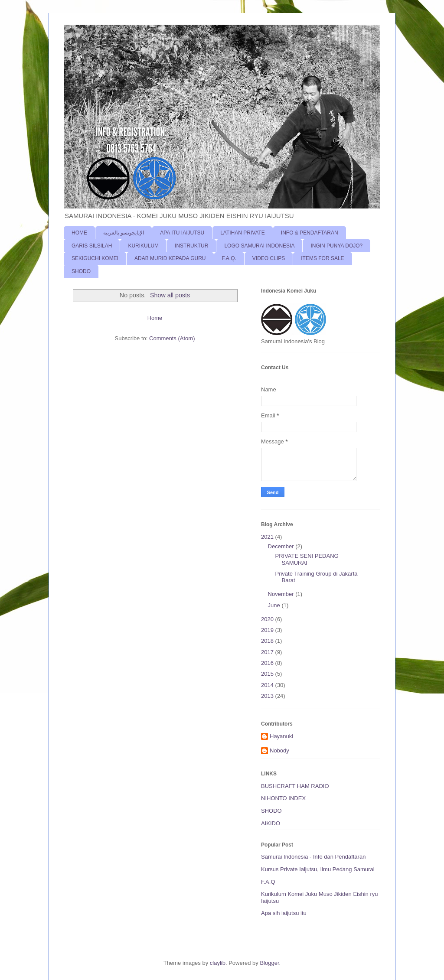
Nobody (279, 750)
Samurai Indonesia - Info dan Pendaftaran (313, 857)
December (282, 546)
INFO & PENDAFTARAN (310, 233)
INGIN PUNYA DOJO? (336, 246)
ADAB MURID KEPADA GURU (170, 258)
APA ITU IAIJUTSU (182, 233)
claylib (218, 963)
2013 (268, 696)
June (275, 605)
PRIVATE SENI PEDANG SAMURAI (307, 559)
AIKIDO (271, 823)
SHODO (81, 271)
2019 (268, 630)
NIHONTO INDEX (283, 798)
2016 (268, 663)
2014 (268, 685)
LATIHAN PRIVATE (243, 233)
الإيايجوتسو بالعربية (124, 233)
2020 (268, 619)
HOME (79, 233)
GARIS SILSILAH (92, 246)
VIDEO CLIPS (269, 258)
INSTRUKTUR (191, 246)
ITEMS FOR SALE (322, 258)
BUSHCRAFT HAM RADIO (295, 786)
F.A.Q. (229, 258)
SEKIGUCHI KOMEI (95, 258)
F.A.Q (268, 882)
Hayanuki (281, 736)
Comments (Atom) (172, 338)
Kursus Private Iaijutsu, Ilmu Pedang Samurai (318, 869)
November (282, 594)
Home (155, 318)
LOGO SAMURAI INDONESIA (259, 246)
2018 (268, 641)
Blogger (269, 963)
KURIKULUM (143, 246)
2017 (268, 652)
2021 (268, 537)
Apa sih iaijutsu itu (284, 913)
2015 (268, 674)
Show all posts (170, 295)
